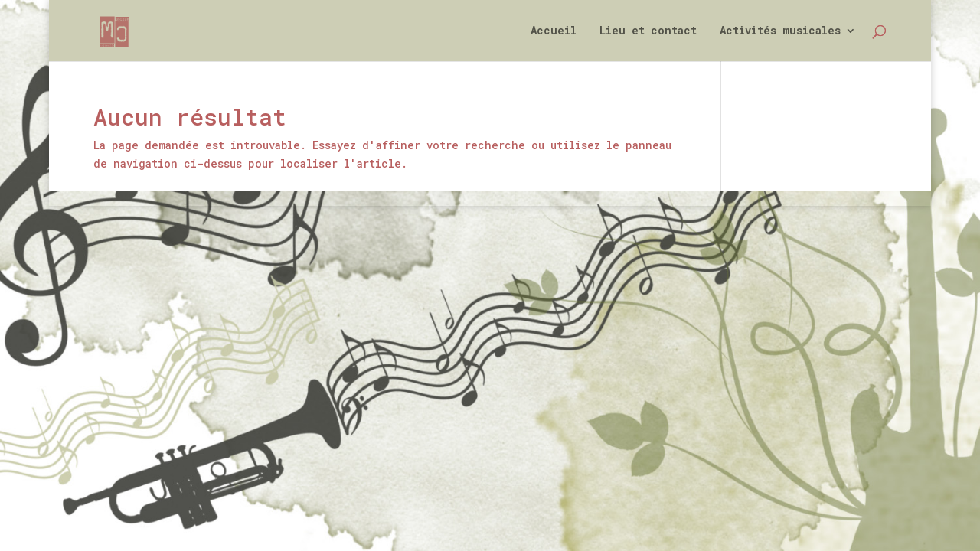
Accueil (554, 31)
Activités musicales (780, 31)
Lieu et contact (648, 31)
